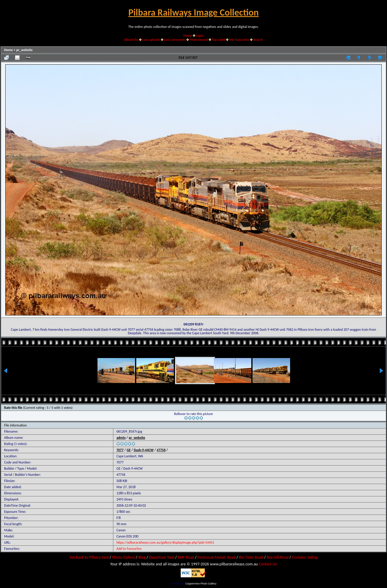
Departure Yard (161, 557)
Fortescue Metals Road (217, 557)
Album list (131, 40)
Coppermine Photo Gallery (201, 584)
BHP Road (186, 557)
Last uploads (151, 40)
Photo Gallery (123, 557)
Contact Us (268, 564)
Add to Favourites (129, 549)
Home (188, 36)
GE (129, 450)
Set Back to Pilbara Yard (89, 557)
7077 (120, 450)
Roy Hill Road (277, 557)
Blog (142, 557)
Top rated (219, 40)
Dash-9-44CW (144, 450)
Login (200, 36)
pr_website (24, 50)
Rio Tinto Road (251, 557)
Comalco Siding (304, 557)
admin (121, 438)
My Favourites (239, 40)
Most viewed (199, 40)
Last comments (175, 40)
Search (258, 40)
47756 (161, 450)
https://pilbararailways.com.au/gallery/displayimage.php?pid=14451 (165, 542)
